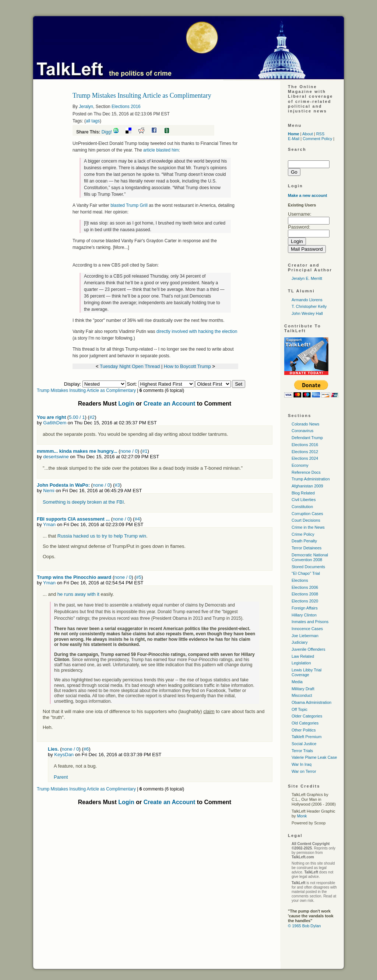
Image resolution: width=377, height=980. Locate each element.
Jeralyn (86, 107)
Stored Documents (308, 567)
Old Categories (305, 723)
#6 (86, 749)
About (308, 134)
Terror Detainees (306, 548)
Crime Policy (303, 534)
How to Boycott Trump (188, 366)
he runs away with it (78, 594)
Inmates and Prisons (310, 622)
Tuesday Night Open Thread (130, 366)
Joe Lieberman (305, 636)
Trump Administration (311, 479)
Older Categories (307, 716)
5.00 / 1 (77, 417)
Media (297, 682)
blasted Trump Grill (128, 205)
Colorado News (305, 424)
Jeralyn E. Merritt (307, 278)
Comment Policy (317, 139)
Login (126, 404)
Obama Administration (311, 702)
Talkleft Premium (306, 737)
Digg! (107, 132)
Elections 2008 (305, 594)
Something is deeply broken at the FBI (83, 502)
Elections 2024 (305, 458)
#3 (117, 485)
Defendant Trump (307, 438)
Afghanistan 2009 (307, 486)
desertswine (56, 457)
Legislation (301, 663)
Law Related (303, 656)
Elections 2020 (305, 601)
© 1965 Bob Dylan (304, 926)
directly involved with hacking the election (197, 331)
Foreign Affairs (305, 608)
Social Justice (304, 744)
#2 (92, 417)
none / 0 (129, 451)
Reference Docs (306, 472)
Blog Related (303, 493)
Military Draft (303, 689)
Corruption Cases (307, 514)
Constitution (302, 507)
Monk (302, 816)
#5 (139, 577)
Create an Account (170, 404)
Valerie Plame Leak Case (314, 757)
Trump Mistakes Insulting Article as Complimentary (86, 390)
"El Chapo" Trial (306, 573)
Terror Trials (302, 751)
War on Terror (304, 771)
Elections (300, 580)
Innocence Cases (307, 629)
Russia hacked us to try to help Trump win (102, 536)
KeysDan (64, 755)
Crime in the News (308, 527)
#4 (137, 519)
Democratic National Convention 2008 (310, 557)
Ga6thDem (55, 423)
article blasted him (161, 150)
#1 (145, 451)
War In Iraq (302, 764)
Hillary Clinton (304, 615)
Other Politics (304, 730)
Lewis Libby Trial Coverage (306, 672)
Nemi (49, 491)
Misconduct (302, 695)
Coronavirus (302, 431)
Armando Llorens (307, 300)
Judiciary (300, 642)
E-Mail (294, 139)
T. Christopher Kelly (309, 306)
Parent (61, 777)
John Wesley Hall (307, 313)
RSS (320, 134)
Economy (300, 465)
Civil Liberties (304, 500)
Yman (49, 524)
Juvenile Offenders (309, 649)
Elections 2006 (305, 587)
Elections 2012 (305, 452)
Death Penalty (304, 541)
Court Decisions (306, 520)
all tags (93, 121)
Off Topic (300, 709)
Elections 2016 (126, 107)
